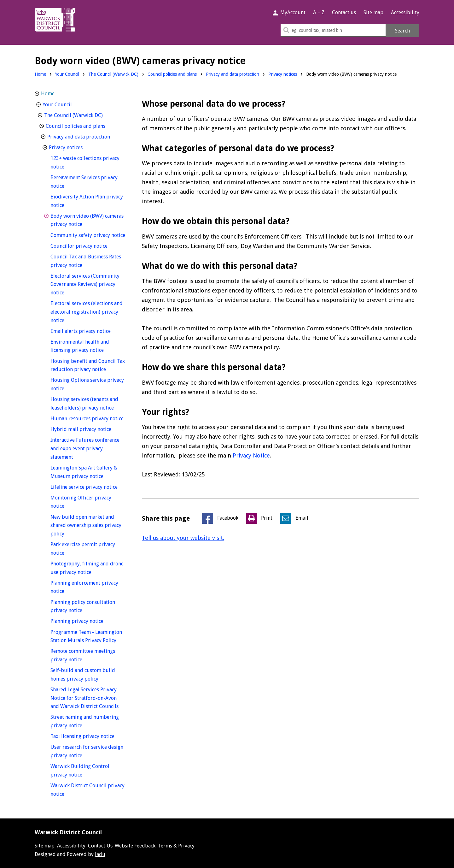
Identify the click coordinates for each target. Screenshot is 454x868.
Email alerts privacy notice (88, 331)
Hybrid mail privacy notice (88, 429)
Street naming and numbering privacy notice (85, 721)
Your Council (67, 74)
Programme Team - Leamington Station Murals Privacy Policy (88, 636)
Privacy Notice (251, 455)
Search (402, 31)
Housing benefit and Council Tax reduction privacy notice (88, 365)
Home (40, 74)
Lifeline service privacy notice (88, 486)
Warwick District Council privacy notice (87, 790)
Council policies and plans (172, 74)
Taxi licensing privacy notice (88, 736)
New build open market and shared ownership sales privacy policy (86, 525)
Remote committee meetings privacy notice (83, 655)
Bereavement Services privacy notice (84, 182)
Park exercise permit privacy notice (83, 549)
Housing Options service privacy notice (87, 384)
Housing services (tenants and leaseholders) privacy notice (88, 404)
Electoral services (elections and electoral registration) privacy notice (87, 312)
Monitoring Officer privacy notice (81, 502)
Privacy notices (283, 74)
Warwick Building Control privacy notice (80, 771)
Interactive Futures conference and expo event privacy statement (85, 448)
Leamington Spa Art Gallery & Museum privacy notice (88, 472)
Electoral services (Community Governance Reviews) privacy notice (85, 284)
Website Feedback (135, 846)
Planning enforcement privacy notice (84, 587)
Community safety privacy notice (88, 235)
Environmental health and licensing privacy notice (88, 346)
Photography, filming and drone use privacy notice (87, 568)
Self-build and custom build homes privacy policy (86, 675)
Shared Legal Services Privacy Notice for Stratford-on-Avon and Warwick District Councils (88, 698)
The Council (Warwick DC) (113, 74)
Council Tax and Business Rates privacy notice (86, 261)
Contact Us (100, 846)
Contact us (344, 12)
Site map (373, 12)
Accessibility (405, 12)
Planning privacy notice (88, 620)
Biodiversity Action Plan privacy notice (87, 201)
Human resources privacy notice (88, 418)
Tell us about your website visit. (183, 538)
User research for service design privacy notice (87, 751)
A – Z (319, 12)
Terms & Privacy (176, 846)
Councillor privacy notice (88, 245)
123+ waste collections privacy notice (85, 162)
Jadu (100, 854)
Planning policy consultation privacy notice (83, 606)
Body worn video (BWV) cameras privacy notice (87, 220)
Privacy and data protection (233, 74)
